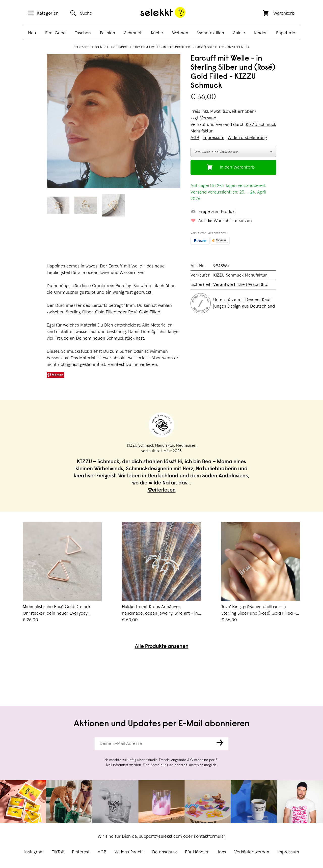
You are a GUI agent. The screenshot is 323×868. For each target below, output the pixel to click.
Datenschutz (165, 852)
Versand (208, 118)
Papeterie (286, 33)
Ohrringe (120, 47)
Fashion (107, 33)
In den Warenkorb (237, 167)
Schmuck (133, 33)
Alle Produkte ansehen (162, 647)
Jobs (221, 852)
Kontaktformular (210, 836)
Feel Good (55, 33)
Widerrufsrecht (129, 852)
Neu (32, 33)
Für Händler (197, 852)
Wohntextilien (211, 33)
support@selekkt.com (160, 836)
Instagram (34, 852)
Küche (157, 33)
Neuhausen (186, 445)
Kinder (261, 33)
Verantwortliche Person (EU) (241, 285)
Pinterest (81, 852)
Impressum (288, 852)
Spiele (239, 33)
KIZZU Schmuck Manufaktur (240, 275)
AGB (102, 852)
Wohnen (180, 33)
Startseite (82, 47)
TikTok (58, 852)
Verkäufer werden (252, 852)
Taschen (83, 33)
